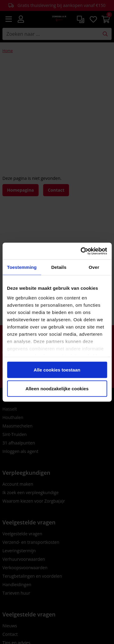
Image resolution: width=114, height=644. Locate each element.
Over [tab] (94, 267)
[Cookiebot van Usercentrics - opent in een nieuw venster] (81, 251)
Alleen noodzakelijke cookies (57, 388)
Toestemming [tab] (22, 267)
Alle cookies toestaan (57, 370)
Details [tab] (59, 267)
